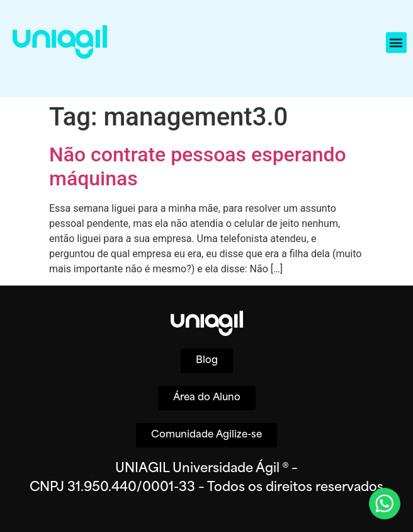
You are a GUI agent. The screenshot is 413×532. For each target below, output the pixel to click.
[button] (396, 43)
